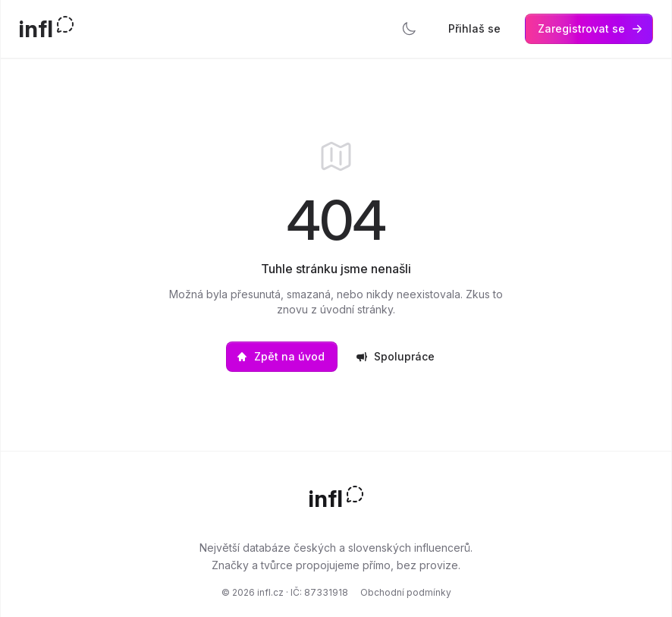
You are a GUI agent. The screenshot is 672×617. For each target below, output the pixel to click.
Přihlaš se (474, 28)
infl (36, 29)
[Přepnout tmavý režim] (409, 29)
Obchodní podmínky (406, 592)
